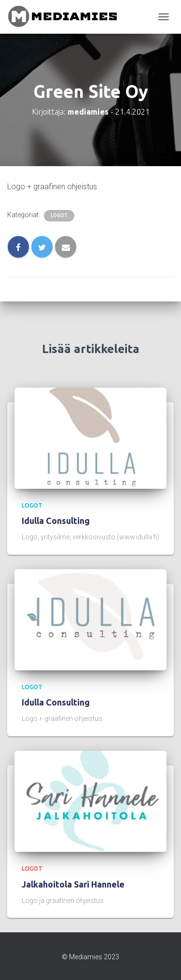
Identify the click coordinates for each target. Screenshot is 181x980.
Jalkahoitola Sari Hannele (73, 884)
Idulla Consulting (56, 521)
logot (59, 216)
